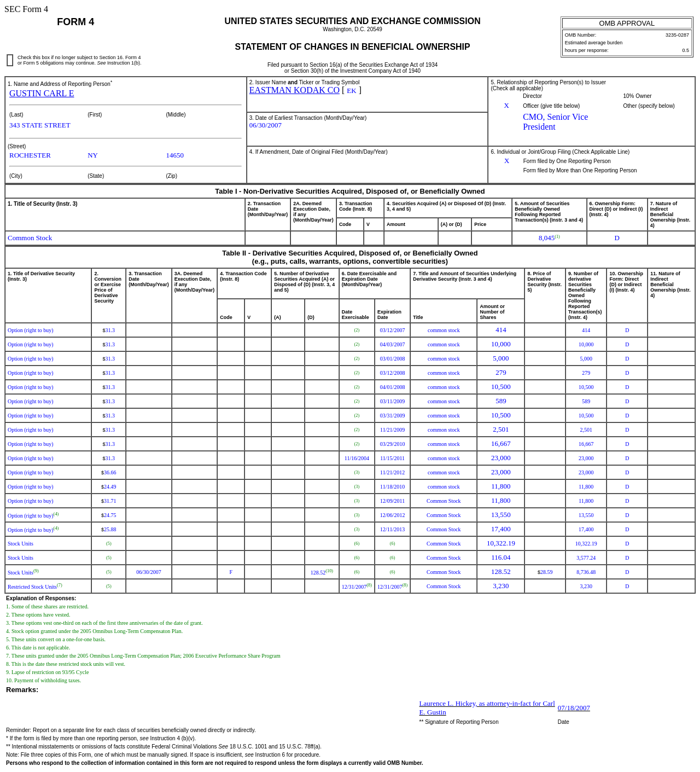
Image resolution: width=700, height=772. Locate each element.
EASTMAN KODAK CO (294, 90)
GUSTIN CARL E (42, 93)
